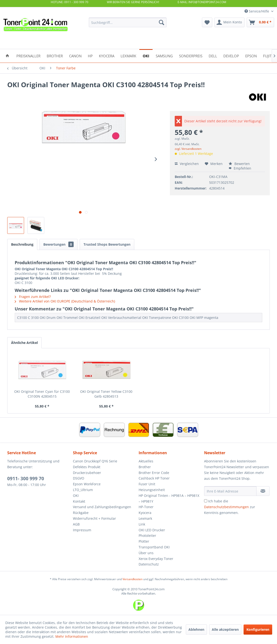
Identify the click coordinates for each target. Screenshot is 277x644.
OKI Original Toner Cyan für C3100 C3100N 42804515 (42, 394)
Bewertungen (58, 244)
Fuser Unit (147, 484)
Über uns (146, 553)
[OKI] (146, 56)
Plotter (144, 541)
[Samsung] (164, 56)
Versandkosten (132, 579)
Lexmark (145, 518)
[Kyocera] (107, 56)
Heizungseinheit (152, 490)
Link (142, 524)
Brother (145, 467)
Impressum (82, 530)
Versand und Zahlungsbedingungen (102, 507)
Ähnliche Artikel (24, 343)
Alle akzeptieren (225, 629)
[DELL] (213, 56)
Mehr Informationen (72, 636)
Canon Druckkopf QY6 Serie (95, 461)
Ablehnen (196, 629)
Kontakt (79, 501)
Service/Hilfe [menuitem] (257, 11)
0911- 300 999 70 (26, 479)
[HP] (90, 56)
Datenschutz (149, 564)
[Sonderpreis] (191, 56)
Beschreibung (22, 244)
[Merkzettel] (207, 22)
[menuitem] (128, 22)
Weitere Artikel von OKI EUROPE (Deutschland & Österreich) (65, 301)
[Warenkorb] (260, 22)
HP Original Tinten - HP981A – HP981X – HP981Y (169, 498)
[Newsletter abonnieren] (263, 491)
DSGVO (79, 478)
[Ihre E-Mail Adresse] (230, 491)
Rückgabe (81, 513)
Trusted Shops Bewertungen (107, 244)
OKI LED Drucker (152, 530)
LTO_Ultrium (83, 490)
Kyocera (145, 513)
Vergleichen (187, 164)
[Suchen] (161, 22)
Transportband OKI (154, 547)
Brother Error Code (154, 473)
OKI (76, 496)
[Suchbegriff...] (128, 22)
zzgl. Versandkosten (188, 149)
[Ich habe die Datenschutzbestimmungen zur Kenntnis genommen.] (206, 501)
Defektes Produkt (87, 467)
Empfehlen (240, 168)
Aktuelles (146, 461)
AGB (76, 524)
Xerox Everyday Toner (156, 559)
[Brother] (55, 56)
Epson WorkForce (87, 484)
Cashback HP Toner (154, 478)
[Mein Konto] (229, 22)
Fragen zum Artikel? (33, 297)
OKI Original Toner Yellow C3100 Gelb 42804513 (106, 394)
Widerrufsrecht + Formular (94, 518)
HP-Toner (146, 507)
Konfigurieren (258, 629)
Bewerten (239, 164)
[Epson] (251, 56)
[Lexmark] (128, 56)
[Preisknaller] (28, 56)
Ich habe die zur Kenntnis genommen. (230, 507)
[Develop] (231, 56)
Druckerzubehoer (87, 473)
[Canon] (75, 56)
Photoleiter (147, 536)
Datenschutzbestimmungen (226, 507)
